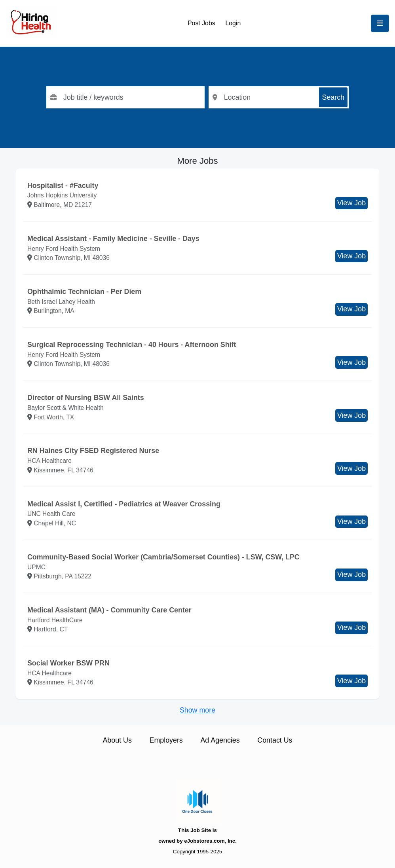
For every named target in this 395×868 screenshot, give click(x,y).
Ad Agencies (220, 740)
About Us (117, 740)
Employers (166, 740)
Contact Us (275, 740)
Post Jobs (201, 23)
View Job (351, 203)
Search (333, 97)
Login (233, 23)
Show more (197, 710)
